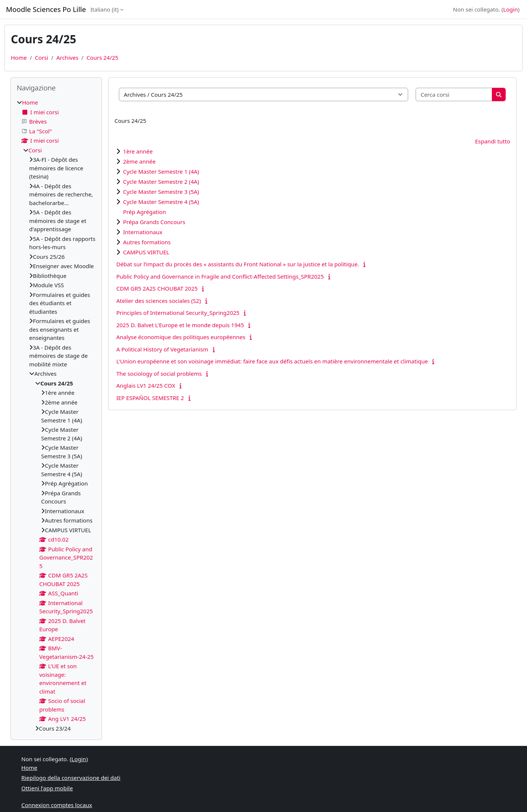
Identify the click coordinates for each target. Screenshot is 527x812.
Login (510, 9)
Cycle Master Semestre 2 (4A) (161, 182)
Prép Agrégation (144, 212)
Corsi (41, 58)
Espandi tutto (493, 141)
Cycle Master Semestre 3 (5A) (161, 192)
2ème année (139, 161)
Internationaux (143, 232)
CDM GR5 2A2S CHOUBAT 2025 (157, 288)
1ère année (138, 151)
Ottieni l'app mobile (47, 788)
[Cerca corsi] (454, 95)
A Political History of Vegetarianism (162, 349)
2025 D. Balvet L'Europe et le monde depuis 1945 (180, 325)
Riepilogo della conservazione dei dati (71, 778)
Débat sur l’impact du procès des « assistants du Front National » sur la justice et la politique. (238, 264)
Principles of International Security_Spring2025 (178, 313)
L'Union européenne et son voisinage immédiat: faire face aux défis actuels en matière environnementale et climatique (272, 361)
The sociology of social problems (159, 374)
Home (19, 58)
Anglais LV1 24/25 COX (146, 385)
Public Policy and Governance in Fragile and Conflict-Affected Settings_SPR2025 (220, 276)
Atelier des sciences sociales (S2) (158, 301)
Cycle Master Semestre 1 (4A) (161, 171)
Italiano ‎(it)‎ (105, 9)
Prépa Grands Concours (154, 222)
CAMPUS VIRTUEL (146, 252)
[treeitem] (56, 415)
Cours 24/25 (102, 58)
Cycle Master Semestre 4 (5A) (161, 202)
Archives (67, 58)
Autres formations (147, 242)
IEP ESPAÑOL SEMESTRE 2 (150, 398)
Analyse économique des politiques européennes (181, 337)
